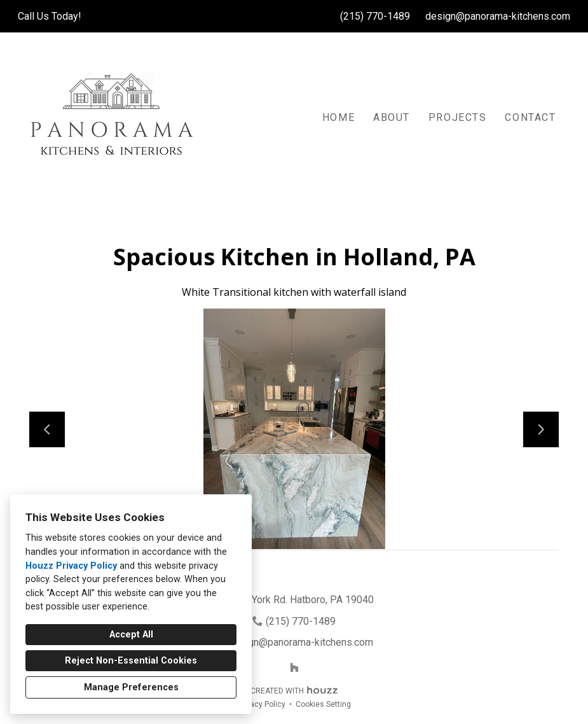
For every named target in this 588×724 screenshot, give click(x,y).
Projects (458, 117)
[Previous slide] (47, 429)
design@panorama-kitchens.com (498, 16)
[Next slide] (541, 429)
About (392, 117)
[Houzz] (294, 667)
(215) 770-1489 (375, 16)
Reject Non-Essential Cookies (131, 661)
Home (338, 117)
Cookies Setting (323, 704)
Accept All (131, 635)
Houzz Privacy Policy (71, 566)
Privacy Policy (261, 704)
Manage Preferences (131, 687)
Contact (530, 117)
